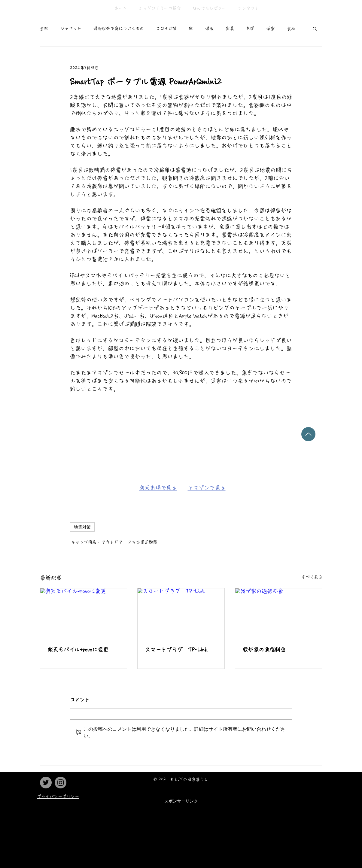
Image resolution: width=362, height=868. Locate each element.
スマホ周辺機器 (142, 542)
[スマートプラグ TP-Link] (181, 613)
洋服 (209, 29)
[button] (315, 29)
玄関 (250, 29)
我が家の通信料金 (264, 650)
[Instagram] (61, 783)
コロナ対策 (166, 29)
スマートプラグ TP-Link (176, 650)
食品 (291, 29)
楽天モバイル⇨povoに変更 (78, 650)
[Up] (308, 434)
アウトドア (112, 542)
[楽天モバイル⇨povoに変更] (84, 613)
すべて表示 (312, 577)
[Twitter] (46, 783)
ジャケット (71, 29)
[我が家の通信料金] (279, 613)
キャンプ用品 (84, 542)
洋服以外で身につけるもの (119, 29)
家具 (230, 29)
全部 (44, 29)
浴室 (271, 29)
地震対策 (82, 527)
